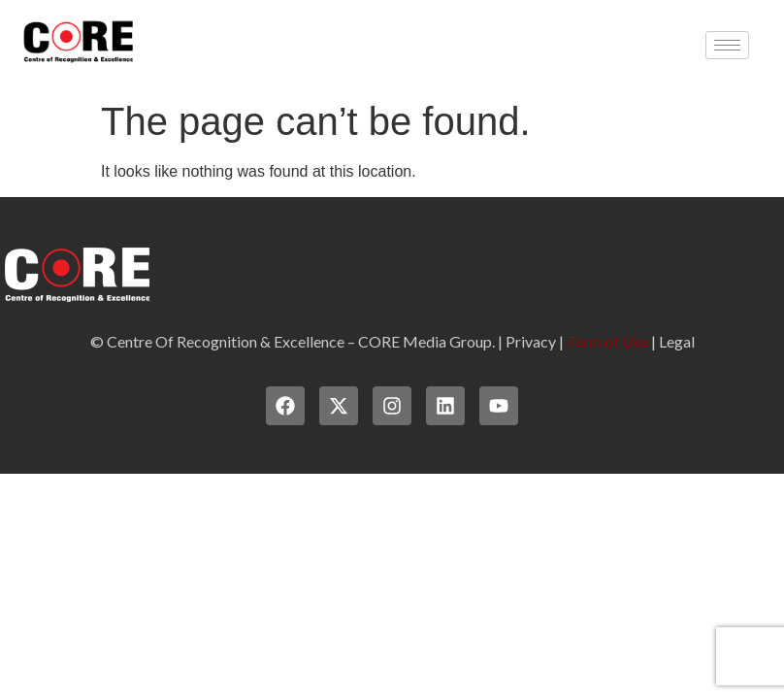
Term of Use (607, 341)
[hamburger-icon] (727, 45)
